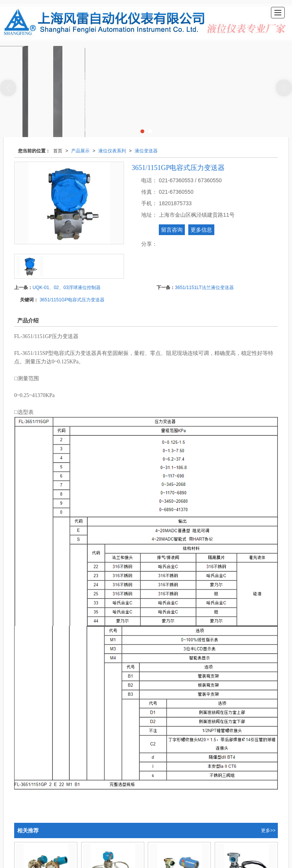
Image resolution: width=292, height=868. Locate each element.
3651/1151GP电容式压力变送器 (72, 299)
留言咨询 (172, 229)
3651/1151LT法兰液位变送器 (204, 287)
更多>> (268, 830)
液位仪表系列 (112, 150)
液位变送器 (146, 150)
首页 (58, 150)
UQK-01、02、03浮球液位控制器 (67, 287)
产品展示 (80, 150)
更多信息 (201, 229)
